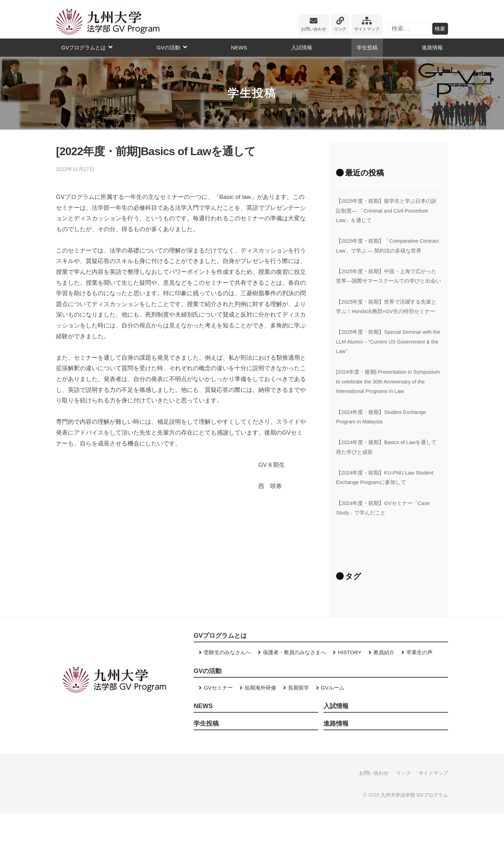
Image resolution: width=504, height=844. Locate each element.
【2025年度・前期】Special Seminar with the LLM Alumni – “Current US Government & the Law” (387, 361)
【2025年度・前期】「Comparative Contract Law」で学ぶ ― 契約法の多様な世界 (387, 250)
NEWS (239, 47)
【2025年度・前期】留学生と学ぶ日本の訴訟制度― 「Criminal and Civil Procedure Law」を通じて (387, 210)
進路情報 (432, 47)
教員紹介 (384, 682)
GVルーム (333, 718)
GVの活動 (168, 47)
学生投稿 (367, 47)
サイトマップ (367, 29)
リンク (340, 29)
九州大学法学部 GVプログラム (414, 826)
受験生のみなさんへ (227, 682)
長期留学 (299, 718)
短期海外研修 (260, 718)
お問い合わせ (314, 29)
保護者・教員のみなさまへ (294, 682)
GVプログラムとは (83, 47)
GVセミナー (218, 718)
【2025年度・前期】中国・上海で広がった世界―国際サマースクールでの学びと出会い (387, 290)
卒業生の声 (419, 682)
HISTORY (349, 682)
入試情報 (302, 47)
